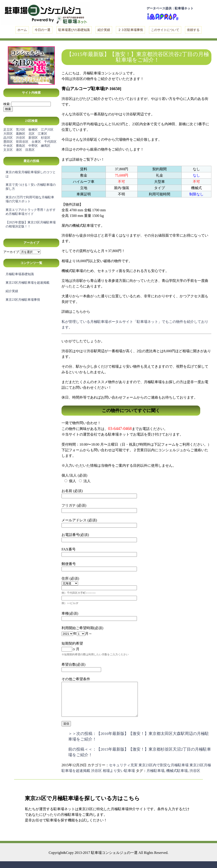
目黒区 (30, 150)
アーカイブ (11, 252)
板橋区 (33, 130)
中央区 (8, 146)
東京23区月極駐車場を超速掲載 (28, 283)
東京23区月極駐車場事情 (23, 300)
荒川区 (21, 130)
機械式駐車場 (177, 777)
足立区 (8, 130)
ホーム (22, 30)
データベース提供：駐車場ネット (170, 8)
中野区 (33, 146)
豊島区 (21, 146)
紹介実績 (104, 30)
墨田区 (8, 142)
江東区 (43, 134)
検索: (7, 104)
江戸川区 (47, 130)
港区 (19, 150)
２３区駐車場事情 (130, 30)
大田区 (8, 134)
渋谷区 (21, 138)
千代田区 (50, 142)
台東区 (36, 142)
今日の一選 (43, 30)
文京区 (8, 150)
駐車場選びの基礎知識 (74, 30)
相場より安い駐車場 (119, 777)
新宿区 (33, 138)
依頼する (193, 30)
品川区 (8, 138)
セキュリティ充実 (123, 772)
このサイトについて (165, 30)
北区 (32, 134)
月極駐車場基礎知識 (20, 274)
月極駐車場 (155, 777)
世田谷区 (22, 142)
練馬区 (46, 146)
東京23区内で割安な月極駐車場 (164, 772)
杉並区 (46, 138)
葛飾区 (21, 134)
